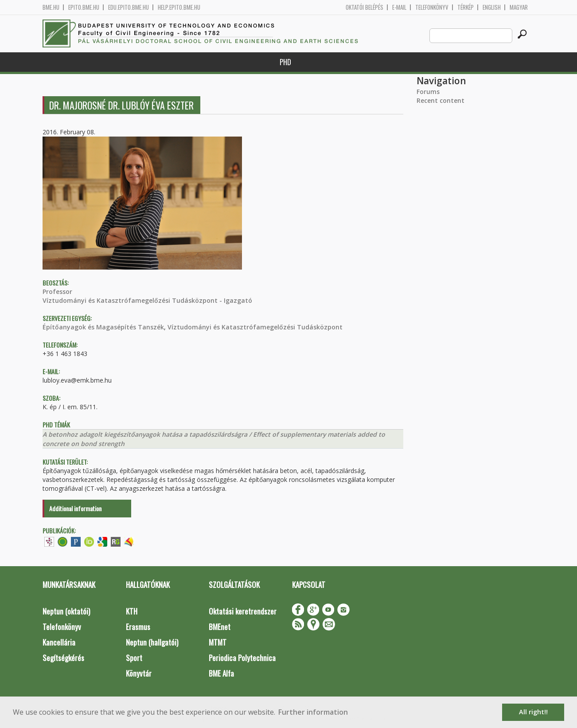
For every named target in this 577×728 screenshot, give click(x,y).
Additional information (75, 508)
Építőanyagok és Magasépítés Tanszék (103, 327)
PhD (285, 62)
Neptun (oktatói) (66, 611)
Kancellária (59, 642)
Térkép (466, 7)
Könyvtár (139, 673)
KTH (132, 611)
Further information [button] (313, 712)
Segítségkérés (63, 658)
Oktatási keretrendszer (243, 611)
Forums (428, 92)
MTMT (218, 642)
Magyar (519, 7)
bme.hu (51, 7)
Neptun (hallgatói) (152, 642)
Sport (134, 658)
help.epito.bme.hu (179, 7)
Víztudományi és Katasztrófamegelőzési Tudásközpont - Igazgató (147, 300)
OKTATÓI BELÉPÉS (365, 7)
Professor (57, 292)
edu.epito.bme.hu (129, 7)
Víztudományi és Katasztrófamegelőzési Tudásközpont (255, 327)
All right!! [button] (533, 712)
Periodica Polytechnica (242, 658)
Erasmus (138, 627)
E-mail (399, 7)
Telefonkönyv (432, 7)
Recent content (441, 100)
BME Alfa (221, 673)
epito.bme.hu (84, 7)
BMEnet (220, 627)
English (492, 7)
